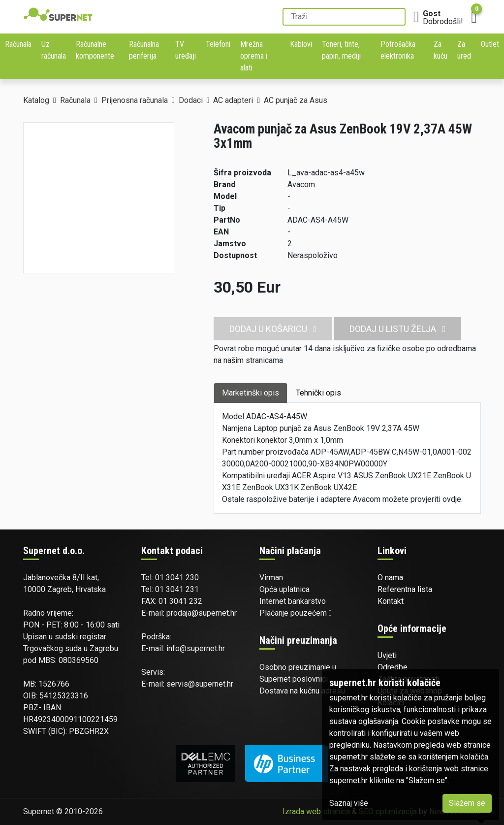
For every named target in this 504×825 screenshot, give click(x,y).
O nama (390, 577)
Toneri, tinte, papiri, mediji (341, 50)
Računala (18, 44)
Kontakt (391, 601)
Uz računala (54, 50)
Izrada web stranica (316, 811)
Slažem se (467, 803)
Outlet (490, 44)
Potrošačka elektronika (398, 50)
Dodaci (191, 100)
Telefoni (218, 44)
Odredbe (393, 667)
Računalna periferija (144, 50)
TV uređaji (186, 50)
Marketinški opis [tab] (251, 393)
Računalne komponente (95, 50)
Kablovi (301, 44)
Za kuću (441, 50)
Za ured (464, 50)
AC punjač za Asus (296, 100)
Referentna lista (405, 589)
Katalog (36, 100)
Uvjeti (387, 655)
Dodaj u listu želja (397, 329)
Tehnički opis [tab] (318, 393)
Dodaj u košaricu (273, 329)
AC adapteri (233, 100)
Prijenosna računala (135, 100)
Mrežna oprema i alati (254, 56)
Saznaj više (349, 803)
